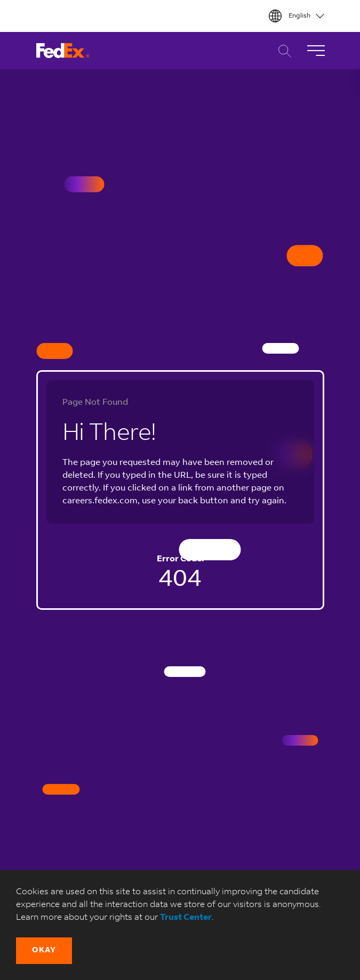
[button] (44, 951)
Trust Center (186, 918)
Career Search (282, 51)
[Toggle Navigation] (316, 51)
